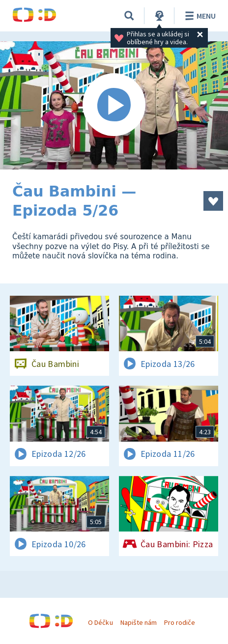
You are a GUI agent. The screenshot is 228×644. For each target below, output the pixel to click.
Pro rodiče (180, 622)
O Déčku (100, 622)
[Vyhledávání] (129, 16)
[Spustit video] (114, 105)
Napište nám (139, 622)
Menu (199, 16)
